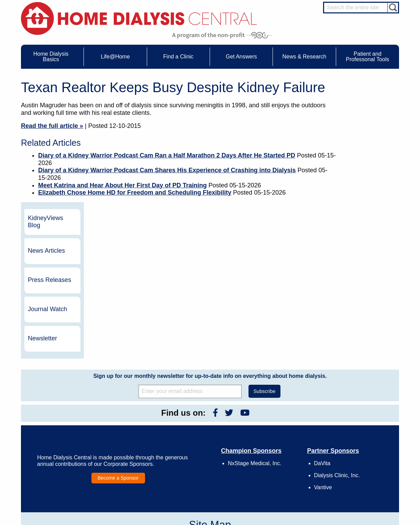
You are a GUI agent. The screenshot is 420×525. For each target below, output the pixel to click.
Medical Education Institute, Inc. (230, 522)
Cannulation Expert (362, 428)
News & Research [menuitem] (304, 57)
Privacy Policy (275, 467)
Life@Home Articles (132, 442)
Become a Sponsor (118, 356)
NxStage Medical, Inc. (255, 341)
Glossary (270, 473)
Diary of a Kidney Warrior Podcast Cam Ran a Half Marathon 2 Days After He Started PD (167, 155)
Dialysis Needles (129, 435)
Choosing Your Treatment (137, 429)
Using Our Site (275, 455)
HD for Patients (358, 475)
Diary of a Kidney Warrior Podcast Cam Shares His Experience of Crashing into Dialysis (167, 170)
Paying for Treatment (58, 461)
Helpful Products (129, 461)
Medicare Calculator (58, 455)
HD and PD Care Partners (360, 467)
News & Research (200, 413)
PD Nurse (353, 440)
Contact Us (272, 423)
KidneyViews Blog (361, 99)
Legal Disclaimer (277, 442)
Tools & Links (51, 467)
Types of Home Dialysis (61, 442)
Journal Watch (363, 187)
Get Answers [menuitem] (241, 57)
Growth (269, 435)
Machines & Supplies (58, 448)
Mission (269, 461)
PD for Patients (358, 488)
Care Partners (126, 423)
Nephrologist (356, 434)
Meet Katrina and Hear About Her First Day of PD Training (122, 185)
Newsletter (358, 216)
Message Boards (347, 413)
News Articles (362, 129)
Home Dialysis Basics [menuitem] (51, 57)
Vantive (323, 365)
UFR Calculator (53, 423)
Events (194, 423)
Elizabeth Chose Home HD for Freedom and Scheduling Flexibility (135, 193)
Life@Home (118, 413)
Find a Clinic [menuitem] (178, 57)
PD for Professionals (363, 494)
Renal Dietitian (358, 447)
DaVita (322, 341)
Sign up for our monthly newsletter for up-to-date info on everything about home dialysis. (210, 254)
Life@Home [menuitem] (115, 57)
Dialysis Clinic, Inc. (337, 353)
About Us (263, 413)
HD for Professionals (363, 482)
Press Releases (365, 158)
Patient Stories (127, 448)
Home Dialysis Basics (57, 413)
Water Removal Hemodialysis (66, 429)
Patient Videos (127, 455)
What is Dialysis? (55, 435)
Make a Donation (278, 448)
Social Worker (357, 453)
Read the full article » (52, 126)
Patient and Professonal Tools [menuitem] (367, 57)
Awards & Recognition (282, 429)
